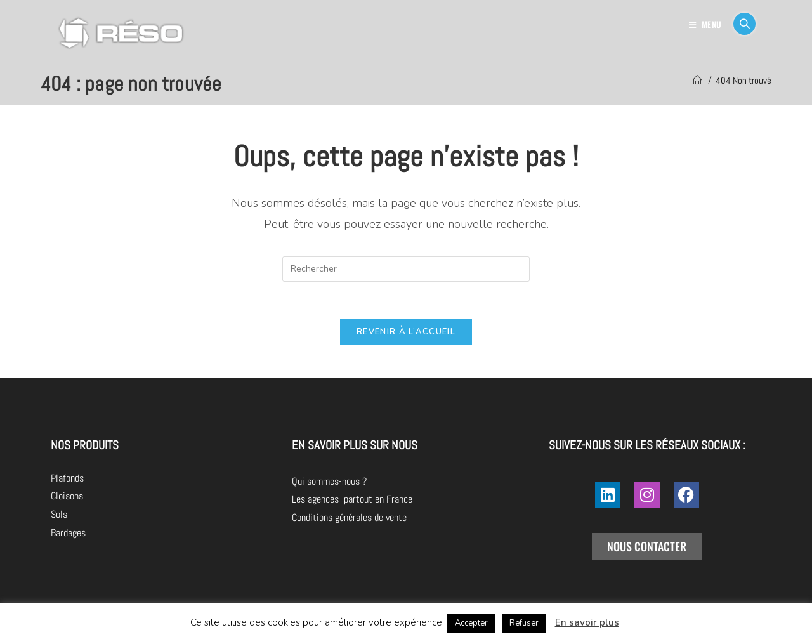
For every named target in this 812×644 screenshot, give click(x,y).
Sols (59, 516)
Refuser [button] (524, 623)
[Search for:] (740, 24)
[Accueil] (697, 80)
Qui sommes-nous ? (400, 482)
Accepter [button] (471, 623)
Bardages (68, 534)
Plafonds (67, 479)
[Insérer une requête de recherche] (406, 269)
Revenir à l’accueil (406, 333)
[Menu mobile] (706, 24)
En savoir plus (587, 622)
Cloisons (67, 497)
